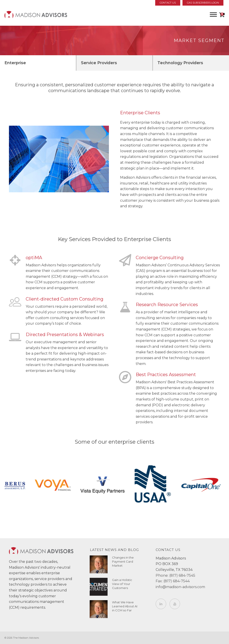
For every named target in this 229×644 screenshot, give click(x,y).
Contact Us (168, 3)
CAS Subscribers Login (203, 3)
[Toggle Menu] (213, 14)
